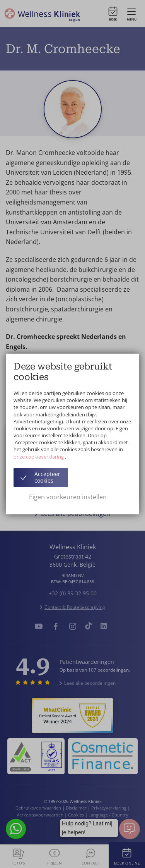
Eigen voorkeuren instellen (68, 497)
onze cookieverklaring (39, 457)
